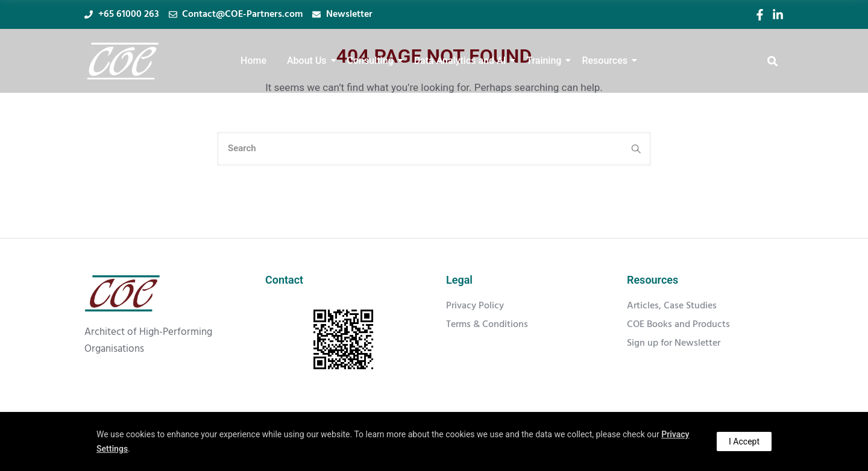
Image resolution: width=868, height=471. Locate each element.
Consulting (373, 61)
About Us (309, 61)
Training (546, 61)
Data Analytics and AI (462, 61)
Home (253, 61)
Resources (607, 61)
